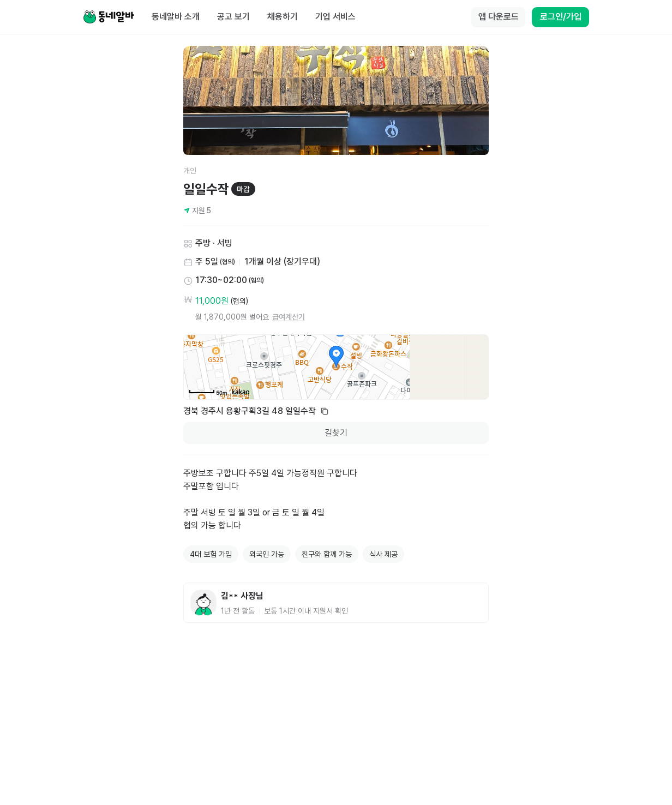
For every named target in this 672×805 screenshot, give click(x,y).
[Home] (109, 17)
